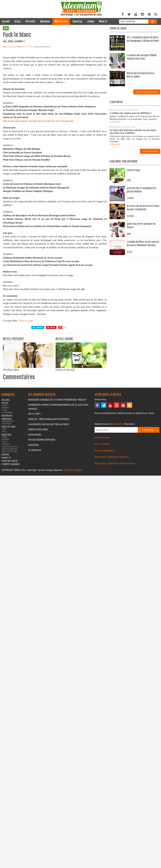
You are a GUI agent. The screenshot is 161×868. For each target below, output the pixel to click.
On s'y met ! (35, 464)
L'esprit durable (11, 514)
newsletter (119, 474)
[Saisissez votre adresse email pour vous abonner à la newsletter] (116, 480)
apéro (5, 488)
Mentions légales (74, 520)
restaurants (8, 472)
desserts (6, 495)
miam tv (103, 21)
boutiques (7, 474)
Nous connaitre (102, 494)
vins (6, 28)
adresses (45, 21)
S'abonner (149, 480)
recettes (77, 21)
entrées (6, 490)
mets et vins (61, 21)
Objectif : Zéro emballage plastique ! (49, 469)
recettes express (10, 499)
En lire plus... (115, 122)
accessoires (7, 463)
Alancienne (35, 485)
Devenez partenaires (105, 501)
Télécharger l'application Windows (112, 507)
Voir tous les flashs (150, 151)
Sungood (33, 495)
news (4, 456)
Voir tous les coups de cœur (147, 92)
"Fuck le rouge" (26, 371)
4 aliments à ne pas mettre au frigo (48, 475)
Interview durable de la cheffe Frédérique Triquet (57, 450)
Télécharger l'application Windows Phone (115, 514)
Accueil (6, 21)
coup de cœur (10, 511)
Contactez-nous (102, 488)
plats (4, 492)
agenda (5, 458)
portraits (30, 21)
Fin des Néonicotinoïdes (42, 490)
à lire (4, 460)
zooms (91, 21)
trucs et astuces (10, 502)
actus (18, 21)
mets (4, 480)
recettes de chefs (10, 497)
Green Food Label (38, 480)
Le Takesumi (35, 500)
